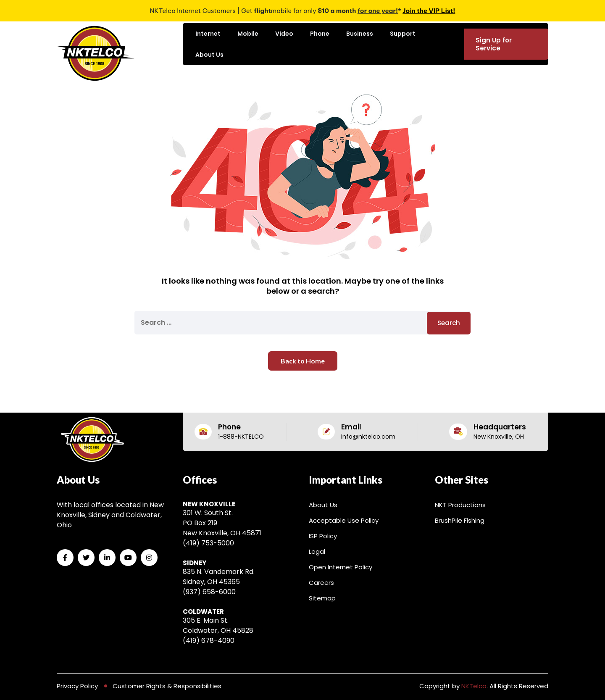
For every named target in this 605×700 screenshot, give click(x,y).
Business (360, 34)
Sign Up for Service (494, 44)
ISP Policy (323, 536)
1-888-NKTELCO (241, 437)
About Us (209, 55)
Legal (317, 551)
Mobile (248, 34)
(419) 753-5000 (208, 543)
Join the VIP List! (429, 11)
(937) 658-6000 (209, 592)
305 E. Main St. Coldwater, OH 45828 (218, 625)
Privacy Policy (77, 686)
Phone (320, 34)
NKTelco (474, 686)
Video (284, 34)
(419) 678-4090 (209, 641)
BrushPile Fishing (460, 520)
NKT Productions (460, 505)
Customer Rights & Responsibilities (167, 686)
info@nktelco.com (368, 437)
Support (403, 34)
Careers (321, 583)
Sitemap (322, 598)
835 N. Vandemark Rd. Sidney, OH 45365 (219, 577)
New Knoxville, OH (499, 437)
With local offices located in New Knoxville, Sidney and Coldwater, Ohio (110, 515)
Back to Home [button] (303, 361)
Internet (208, 34)
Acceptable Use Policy (344, 520)
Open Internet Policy (341, 567)
